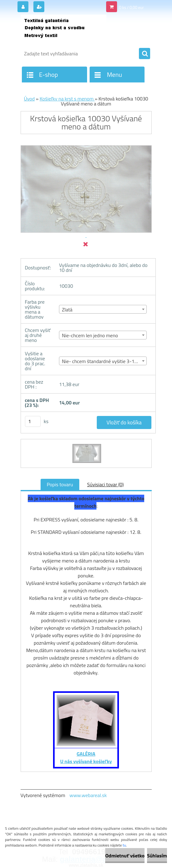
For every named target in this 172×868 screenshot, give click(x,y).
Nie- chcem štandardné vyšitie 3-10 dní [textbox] (103, 361)
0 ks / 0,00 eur (131, 7)
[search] (145, 54)
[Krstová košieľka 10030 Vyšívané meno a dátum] (86, 445)
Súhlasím (157, 856)
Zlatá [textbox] (67, 310)
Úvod (29, 99)
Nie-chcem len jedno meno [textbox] (90, 335)
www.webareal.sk (88, 795)
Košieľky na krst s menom (67, 99)
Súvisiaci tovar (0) (105, 484)
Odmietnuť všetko (125, 856)
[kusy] (33, 421)
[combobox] (103, 309)
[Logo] (64, 30)
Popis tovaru (60, 484)
